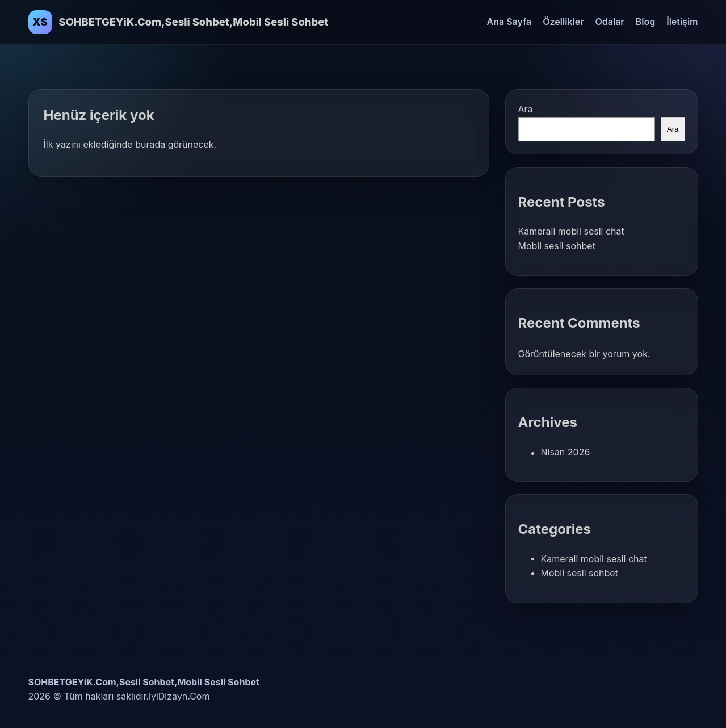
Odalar (610, 22)
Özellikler (563, 22)
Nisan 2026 (566, 452)
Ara (526, 109)
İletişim (682, 22)
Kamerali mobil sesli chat (571, 231)
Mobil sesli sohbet (557, 246)
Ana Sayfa (509, 22)
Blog (645, 22)
